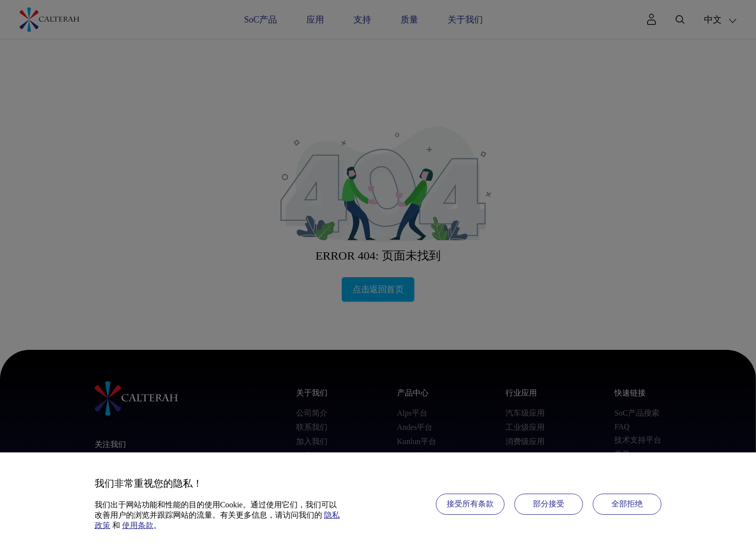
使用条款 (138, 525)
